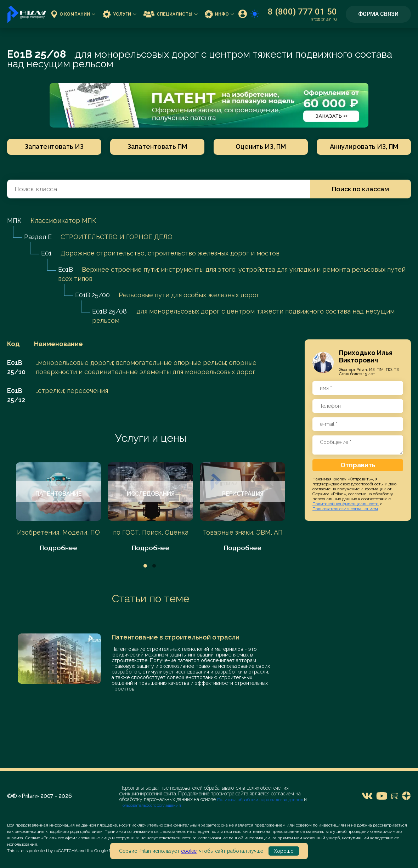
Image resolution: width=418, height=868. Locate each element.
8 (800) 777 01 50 (302, 12)
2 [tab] (154, 566)
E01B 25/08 (109, 311)
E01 (46, 253)
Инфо (219, 14)
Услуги (119, 14)
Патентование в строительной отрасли (176, 637)
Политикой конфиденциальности (346, 504)
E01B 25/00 (92, 295)
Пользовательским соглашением (345, 509)
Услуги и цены (151, 438)
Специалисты (171, 14)
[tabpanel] (58, 508)
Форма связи (378, 14)
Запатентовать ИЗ (54, 146)
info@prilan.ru (323, 19)
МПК (14, 221)
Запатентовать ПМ (157, 146)
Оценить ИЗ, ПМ (261, 146)
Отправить (358, 465)
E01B (66, 269)
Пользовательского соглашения (150, 805)
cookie (189, 851)
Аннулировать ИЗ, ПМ (364, 146)
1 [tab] (145, 566)
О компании (73, 14)
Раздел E (38, 237)
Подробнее (58, 548)
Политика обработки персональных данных (261, 800)
